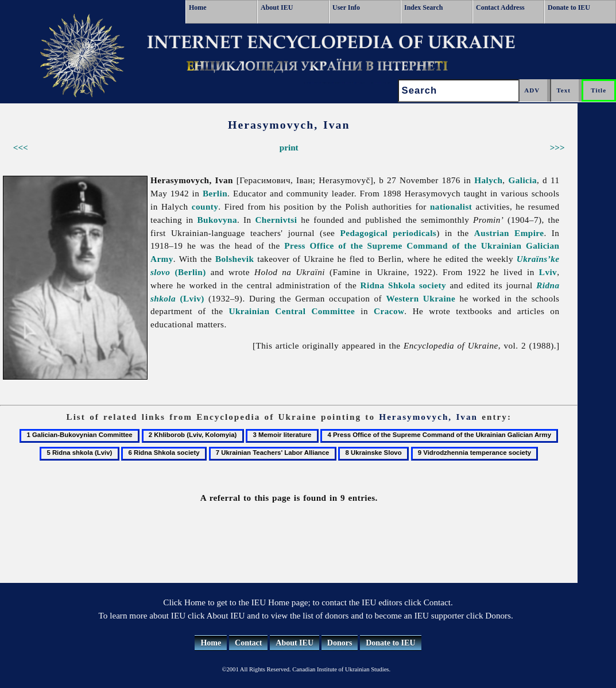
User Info (346, 7)
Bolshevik (235, 259)
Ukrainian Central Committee (292, 311)
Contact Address (500, 7)
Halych (488, 180)
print (289, 147)
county (205, 206)
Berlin (215, 193)
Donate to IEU (569, 7)
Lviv (548, 272)
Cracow (389, 311)
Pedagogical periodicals (388, 233)
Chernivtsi (276, 220)
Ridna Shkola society (403, 285)
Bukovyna (217, 220)
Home (198, 7)
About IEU (277, 7)
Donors (340, 643)
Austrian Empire (509, 233)
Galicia (522, 180)
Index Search (423, 7)
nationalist (451, 206)
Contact (248, 643)
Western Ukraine (421, 298)
